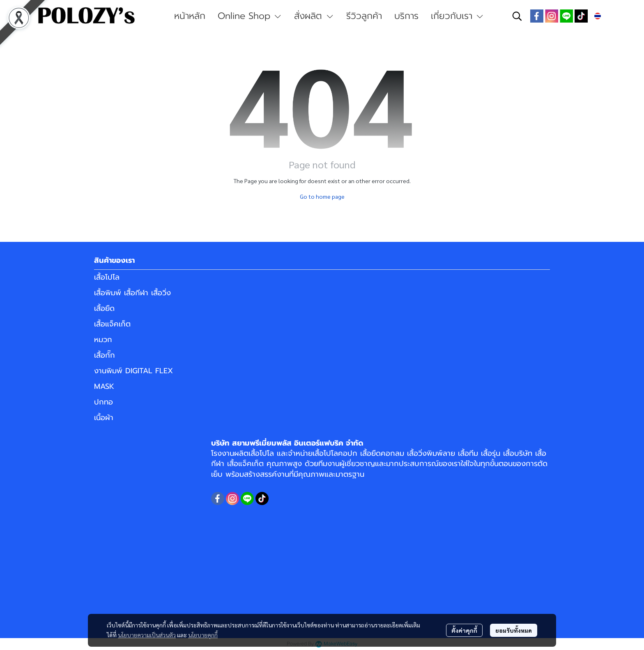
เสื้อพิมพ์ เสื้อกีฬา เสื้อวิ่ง (132, 293)
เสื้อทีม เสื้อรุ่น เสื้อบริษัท (495, 453)
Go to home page (322, 196)
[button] (517, 16)
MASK (104, 386)
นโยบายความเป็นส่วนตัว (147, 635)
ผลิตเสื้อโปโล (254, 453)
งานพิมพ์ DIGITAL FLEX (133, 371)
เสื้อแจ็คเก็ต (112, 324)
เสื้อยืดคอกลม (382, 453)
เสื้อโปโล (107, 277)
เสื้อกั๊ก (105, 355)
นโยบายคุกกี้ (203, 635)
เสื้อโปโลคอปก (335, 453)
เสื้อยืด (104, 308)
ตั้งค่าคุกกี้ (464, 630)
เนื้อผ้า (104, 418)
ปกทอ (103, 402)
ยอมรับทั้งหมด (514, 630)
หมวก (103, 340)
